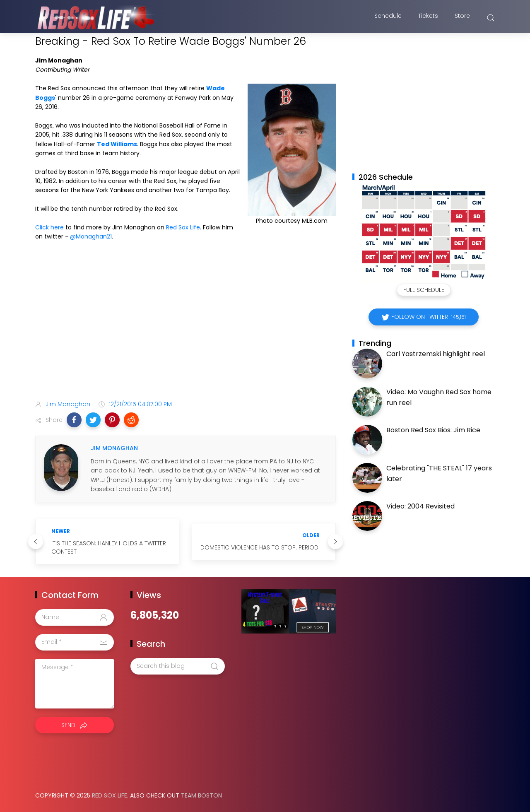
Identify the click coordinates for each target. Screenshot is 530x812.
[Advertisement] (185, 328)
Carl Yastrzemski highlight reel (436, 354)
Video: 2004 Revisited (420, 506)
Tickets (428, 18)
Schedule (388, 18)
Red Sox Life (183, 227)
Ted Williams (117, 144)
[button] (74, 420)
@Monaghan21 (91, 236)
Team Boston (201, 795)
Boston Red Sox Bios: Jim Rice (433, 430)
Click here (49, 227)
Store (462, 18)
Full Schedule (424, 290)
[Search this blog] (178, 666)
